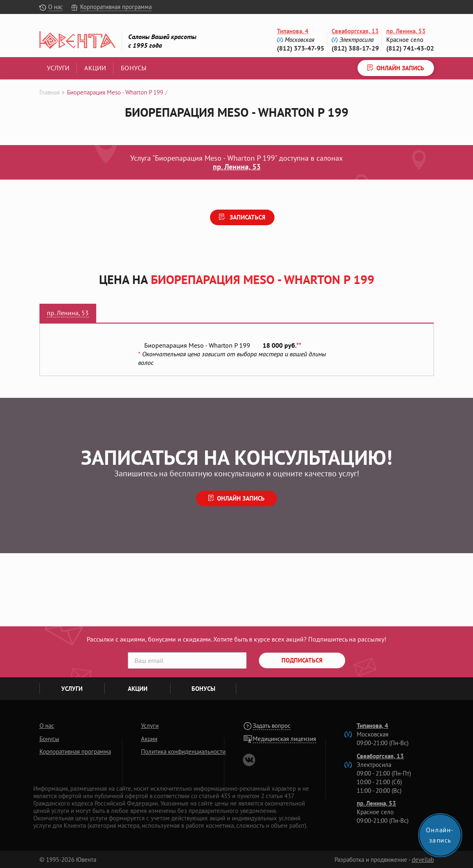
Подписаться (302, 660)
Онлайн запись (241, 498)
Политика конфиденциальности (183, 751)
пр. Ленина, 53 (406, 31)
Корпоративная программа (116, 7)
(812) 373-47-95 (301, 48)
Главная (50, 92)
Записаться (247, 217)
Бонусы (134, 68)
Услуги (58, 68)
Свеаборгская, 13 (355, 31)
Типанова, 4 (293, 31)
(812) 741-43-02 (410, 48)
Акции (95, 68)
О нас (55, 7)
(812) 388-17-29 (355, 48)
